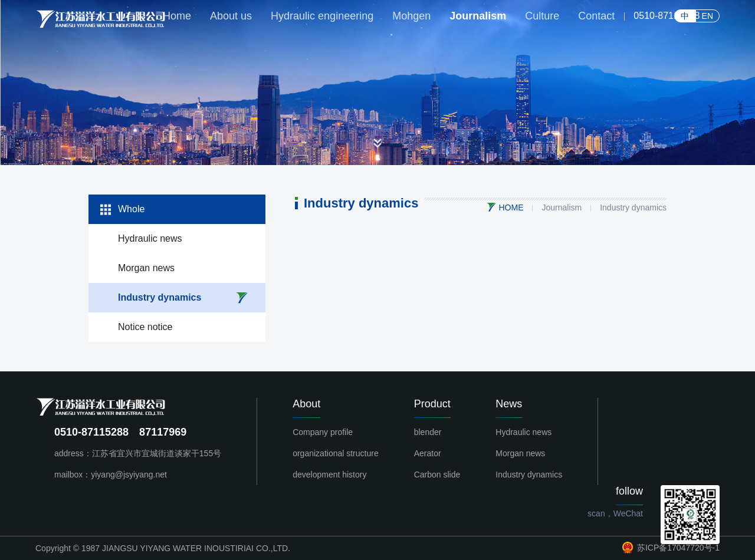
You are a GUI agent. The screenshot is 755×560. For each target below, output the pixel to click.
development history (329, 475)
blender (428, 432)
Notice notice (145, 327)
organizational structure (336, 453)
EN (708, 16)
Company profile (323, 432)
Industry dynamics (160, 297)
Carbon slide (437, 475)
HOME (511, 207)
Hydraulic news (150, 238)
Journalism (562, 207)
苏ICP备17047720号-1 (671, 548)
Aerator (428, 453)
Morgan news (146, 268)
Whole (131, 209)
